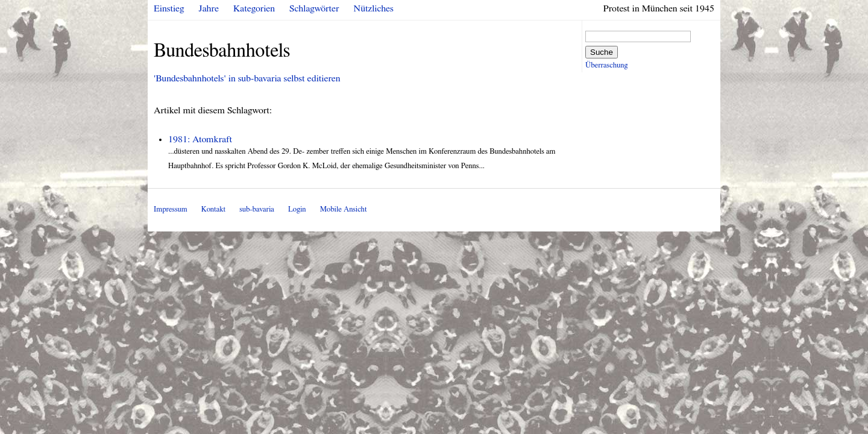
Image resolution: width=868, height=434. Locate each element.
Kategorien (254, 8)
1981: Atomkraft (200, 139)
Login (297, 209)
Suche (602, 52)
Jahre (209, 8)
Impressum (171, 209)
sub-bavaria (256, 209)
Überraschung (606, 65)
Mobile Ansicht (344, 209)
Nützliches (374, 8)
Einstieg (169, 8)
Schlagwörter (314, 8)
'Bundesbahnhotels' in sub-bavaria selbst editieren (247, 78)
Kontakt (213, 209)
